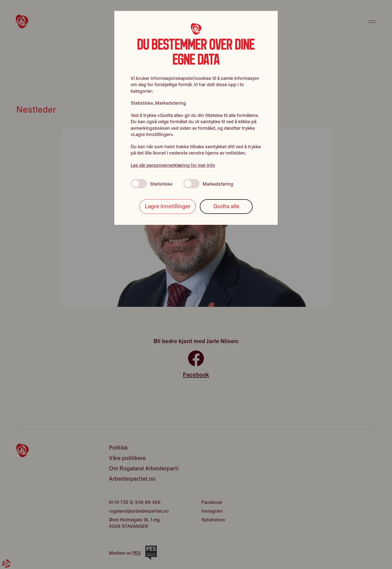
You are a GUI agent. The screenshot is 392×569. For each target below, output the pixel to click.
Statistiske (151, 184)
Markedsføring (208, 184)
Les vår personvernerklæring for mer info (173, 165)
